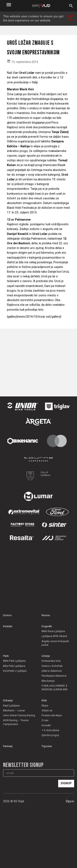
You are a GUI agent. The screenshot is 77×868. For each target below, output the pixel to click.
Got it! (71, 18)
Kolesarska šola (51, 661)
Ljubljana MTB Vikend (54, 636)
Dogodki (47, 626)
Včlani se (47, 710)
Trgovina (47, 746)
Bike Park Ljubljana (14, 666)
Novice (46, 615)
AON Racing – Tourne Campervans (16, 722)
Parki (6, 656)
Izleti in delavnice (52, 671)
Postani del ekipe (52, 715)
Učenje (46, 656)
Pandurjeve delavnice (54, 676)
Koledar (8, 626)
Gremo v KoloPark (52, 666)
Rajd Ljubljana (11, 706)
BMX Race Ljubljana (53, 631)
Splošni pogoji (50, 735)
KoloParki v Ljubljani (15, 671)
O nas (45, 720)
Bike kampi (48, 681)
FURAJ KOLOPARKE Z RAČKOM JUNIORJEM (54, 688)
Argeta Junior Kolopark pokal (55, 643)
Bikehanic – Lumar (14, 710)
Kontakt (46, 725)
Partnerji (8, 746)
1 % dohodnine (50, 730)
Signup (66, 783)
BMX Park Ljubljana (14, 661)
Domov (7, 615)
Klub (44, 700)
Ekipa (45, 706)
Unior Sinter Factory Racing (19, 715)
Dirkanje (8, 700)
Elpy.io (70, 801)
